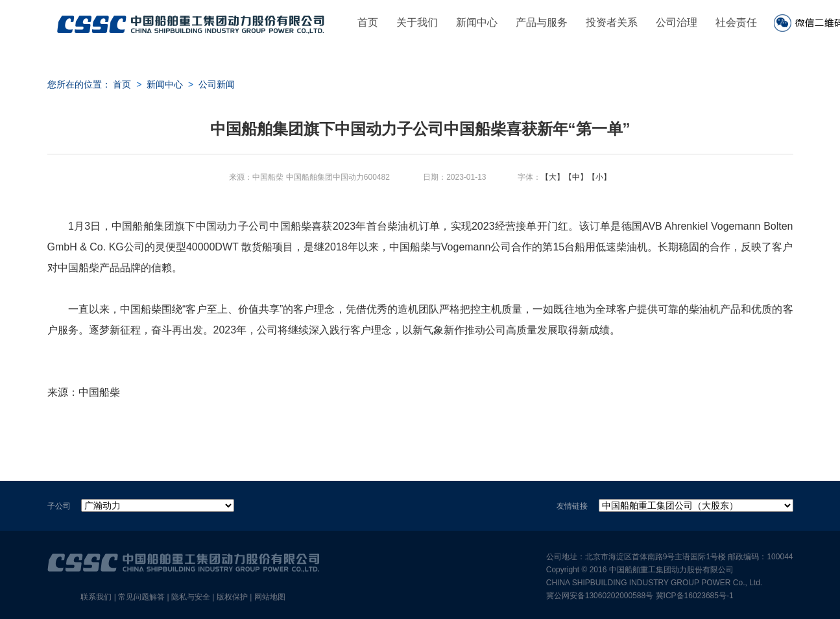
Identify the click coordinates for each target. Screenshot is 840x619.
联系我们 (96, 597)
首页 (368, 22)
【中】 (576, 177)
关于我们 (417, 22)
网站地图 (270, 597)
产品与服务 (542, 22)
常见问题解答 (141, 597)
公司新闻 (217, 84)
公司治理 (677, 22)
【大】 (553, 177)
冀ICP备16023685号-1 (695, 596)
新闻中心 (477, 22)
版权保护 (232, 597)
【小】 (599, 177)
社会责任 (736, 22)
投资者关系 (612, 22)
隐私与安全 (191, 597)
